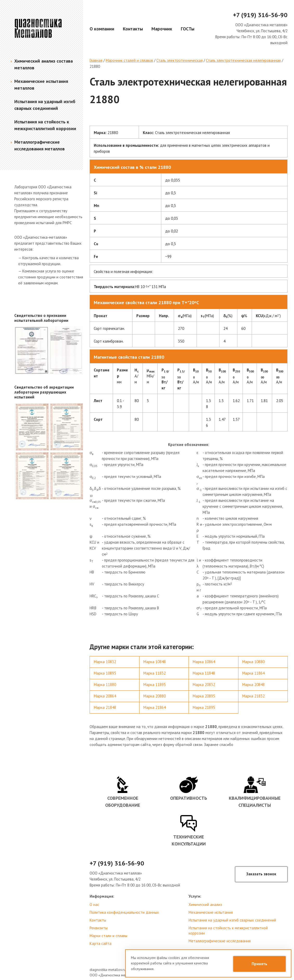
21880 (95, 66)
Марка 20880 (155, 696)
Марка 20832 (204, 685)
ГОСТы (188, 29)
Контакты (133, 29)
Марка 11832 (155, 673)
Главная (96, 60)
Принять (259, 964)
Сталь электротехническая (179, 60)
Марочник (162, 29)
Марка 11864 (253, 673)
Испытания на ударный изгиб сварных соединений (232, 920)
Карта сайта (101, 944)
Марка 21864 (155, 707)
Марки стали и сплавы (108, 936)
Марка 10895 (105, 673)
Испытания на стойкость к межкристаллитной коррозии (228, 931)
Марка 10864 (204, 662)
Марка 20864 (105, 696)
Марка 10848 (155, 662)
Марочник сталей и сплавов (129, 60)
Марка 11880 (105, 685)
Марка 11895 (155, 685)
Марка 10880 (253, 662)
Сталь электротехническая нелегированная (243, 60)
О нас (94, 905)
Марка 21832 (253, 696)
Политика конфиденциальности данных (124, 912)
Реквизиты (99, 928)
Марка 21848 (105, 707)
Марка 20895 (204, 696)
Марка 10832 (105, 662)
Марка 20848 (253, 685)
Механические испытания (211, 912)
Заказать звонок (261, 874)
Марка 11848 (204, 673)
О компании (102, 29)
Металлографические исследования (220, 941)
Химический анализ (205, 905)
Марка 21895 (204, 707)
